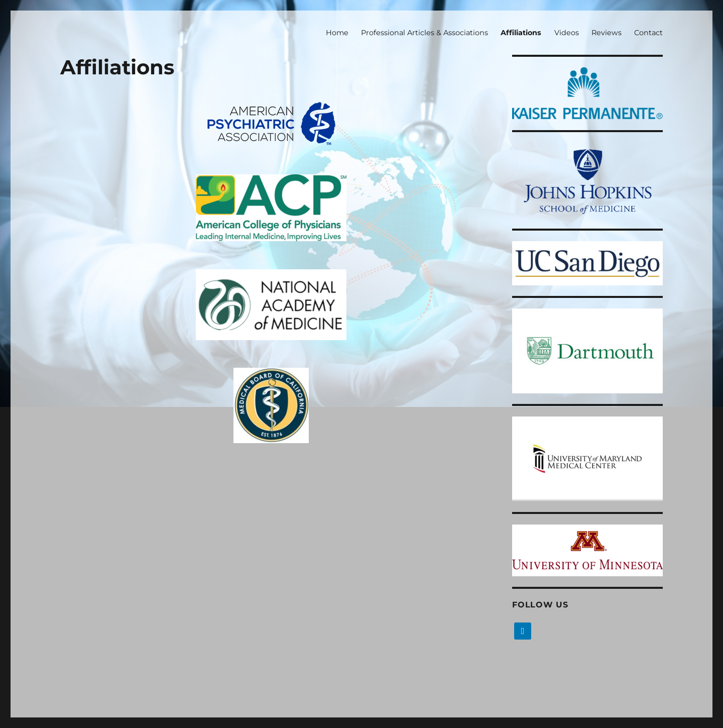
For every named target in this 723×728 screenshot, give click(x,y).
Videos (567, 33)
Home (337, 33)
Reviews (607, 33)
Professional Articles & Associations (425, 33)
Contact (648, 33)
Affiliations (521, 33)
